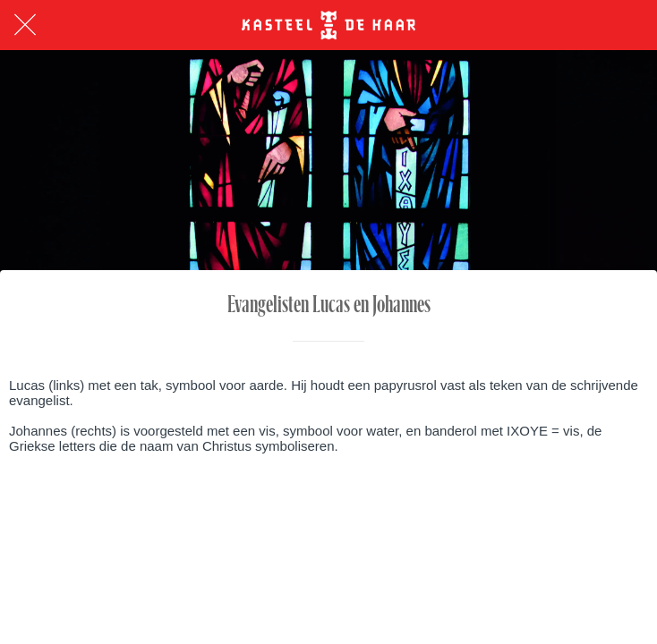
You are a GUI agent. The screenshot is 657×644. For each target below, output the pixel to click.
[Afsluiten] (25, 25)
